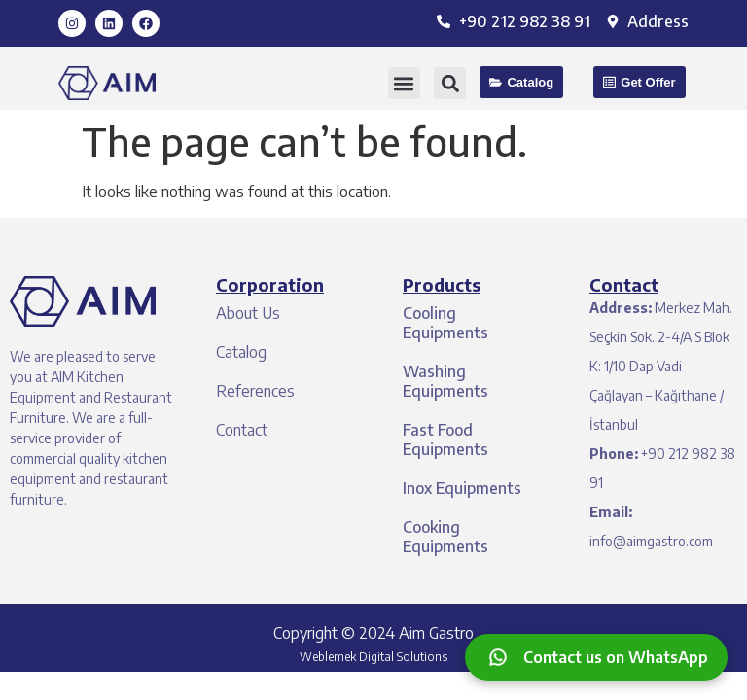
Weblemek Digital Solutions (373, 657)
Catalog (241, 352)
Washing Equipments (445, 381)
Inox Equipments (462, 488)
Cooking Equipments (445, 537)
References (255, 391)
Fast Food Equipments (445, 439)
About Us (248, 313)
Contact (242, 430)
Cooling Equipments (445, 323)
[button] (404, 83)
